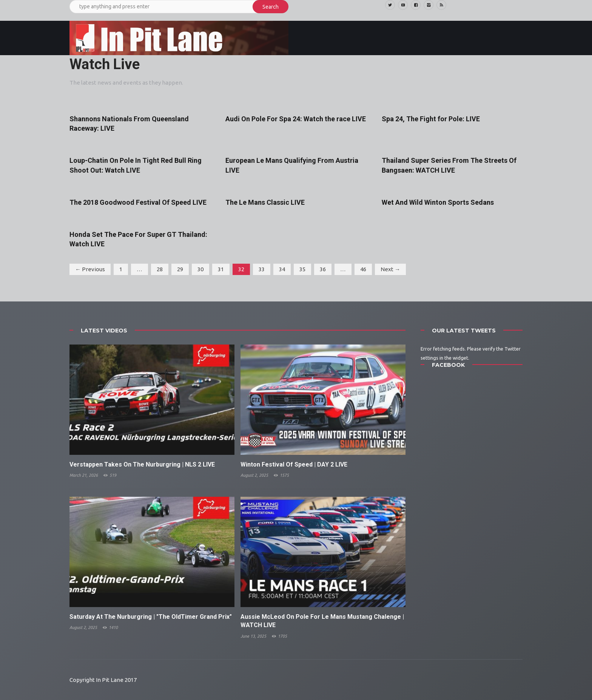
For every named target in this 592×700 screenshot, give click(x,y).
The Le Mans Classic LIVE (265, 202)
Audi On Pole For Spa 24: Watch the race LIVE (296, 119)
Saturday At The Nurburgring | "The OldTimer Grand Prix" (151, 617)
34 (282, 269)
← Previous (90, 269)
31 (221, 269)
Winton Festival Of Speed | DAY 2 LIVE (294, 464)
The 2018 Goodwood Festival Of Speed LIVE (138, 202)
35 (302, 269)
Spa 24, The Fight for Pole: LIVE (431, 119)
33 (262, 269)
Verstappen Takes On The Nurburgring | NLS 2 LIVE (142, 464)
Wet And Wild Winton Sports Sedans (438, 202)
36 (323, 269)
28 (160, 269)
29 (180, 269)
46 (363, 269)
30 (200, 269)
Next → (390, 269)
